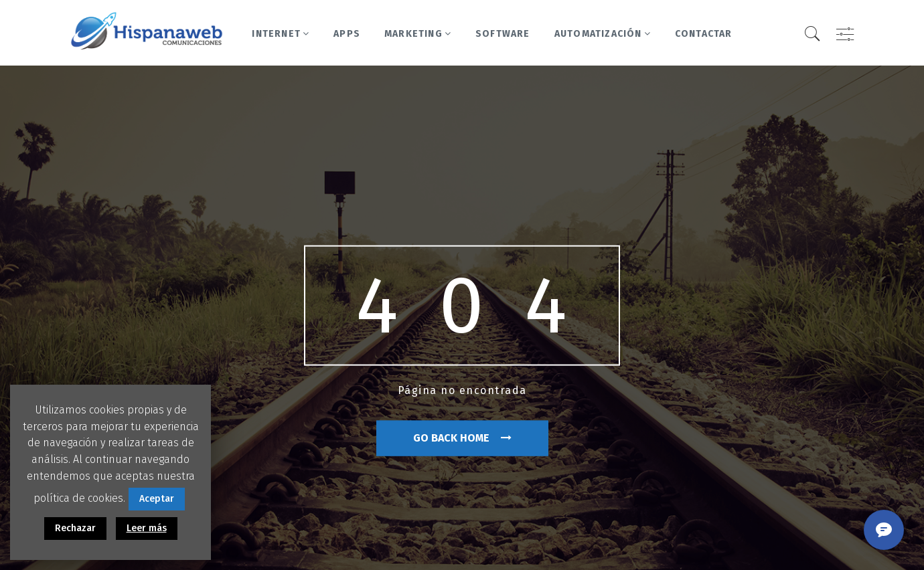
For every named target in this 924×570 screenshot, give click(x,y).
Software (503, 34)
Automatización (603, 34)
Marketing (418, 34)
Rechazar (75, 528)
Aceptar (157, 499)
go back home (462, 438)
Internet (281, 34)
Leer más (147, 528)
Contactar (704, 34)
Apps (347, 34)
